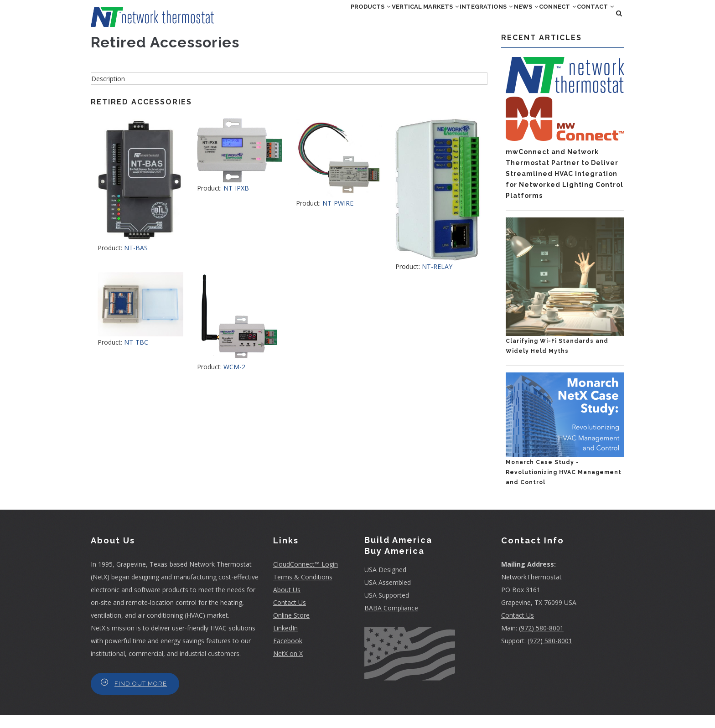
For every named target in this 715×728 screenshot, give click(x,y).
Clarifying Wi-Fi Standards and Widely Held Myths (557, 359)
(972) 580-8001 (541, 641)
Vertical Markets (361, 20)
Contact (588, 20)
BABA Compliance (391, 621)
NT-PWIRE (338, 216)
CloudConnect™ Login (306, 577)
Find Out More (141, 696)
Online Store (291, 628)
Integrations (438, 20)
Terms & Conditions (303, 590)
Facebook (288, 653)
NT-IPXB (236, 201)
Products (290, 20)
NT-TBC (136, 355)
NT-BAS (136, 261)
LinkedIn (285, 641)
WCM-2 (234, 379)
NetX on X (288, 666)
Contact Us (290, 615)
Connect (537, 20)
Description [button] (108, 91)
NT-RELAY (437, 280)
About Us (287, 602)
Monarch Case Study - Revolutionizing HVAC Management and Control (564, 485)
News (492, 20)
